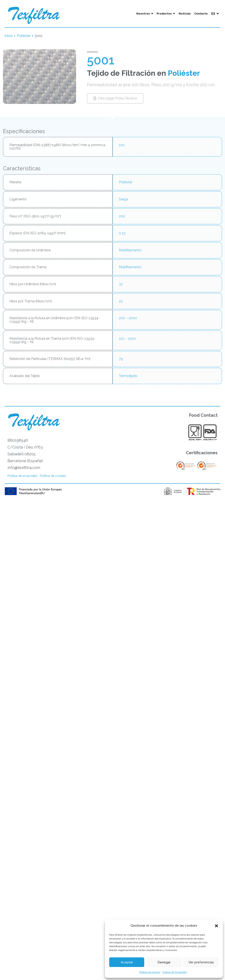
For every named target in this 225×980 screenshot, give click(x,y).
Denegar (164, 962)
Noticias (185, 14)
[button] (216, 926)
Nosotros (143, 14)
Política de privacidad (22, 476)
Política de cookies (150, 972)
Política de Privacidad (174, 972)
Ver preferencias (201, 962)
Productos (164, 14)
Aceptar (127, 962)
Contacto (201, 14)
